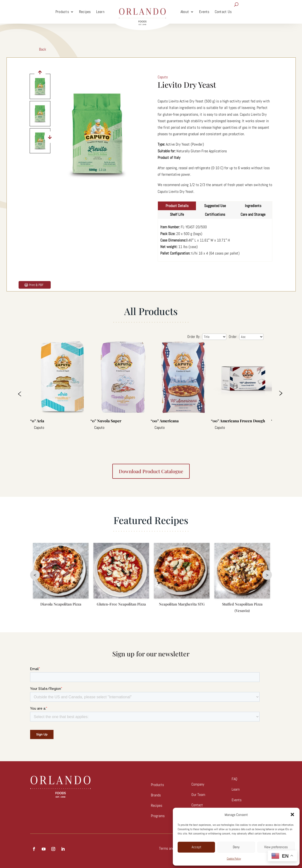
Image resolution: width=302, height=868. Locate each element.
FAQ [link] (235, 779)
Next (285, 394)
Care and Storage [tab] (253, 214)
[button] (292, 814)
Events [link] (204, 12)
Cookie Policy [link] (234, 859)
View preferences (276, 847)
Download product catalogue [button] (151, 471)
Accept (196, 847)
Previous (23, 394)
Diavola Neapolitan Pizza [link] (121, 604)
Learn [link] (100, 12)
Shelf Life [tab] (177, 214)
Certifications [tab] (215, 214)
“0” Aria (37, 421)
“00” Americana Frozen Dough (238, 421)
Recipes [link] (85, 12)
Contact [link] (197, 805)
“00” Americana (165, 421)
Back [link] (43, 49)
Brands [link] (156, 795)
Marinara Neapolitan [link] (60, 604)
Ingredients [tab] (253, 206)
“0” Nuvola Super (106, 421)
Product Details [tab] (177, 206)
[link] (142, 12)
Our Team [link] (198, 795)
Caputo (39, 427)
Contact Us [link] (223, 12)
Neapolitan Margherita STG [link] (242, 604)
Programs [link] (158, 816)
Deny (236, 847)
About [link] (185, 12)
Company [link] (198, 784)
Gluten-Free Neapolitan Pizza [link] (181, 604)
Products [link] (62, 12)
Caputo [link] (163, 77)
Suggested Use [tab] (215, 206)
